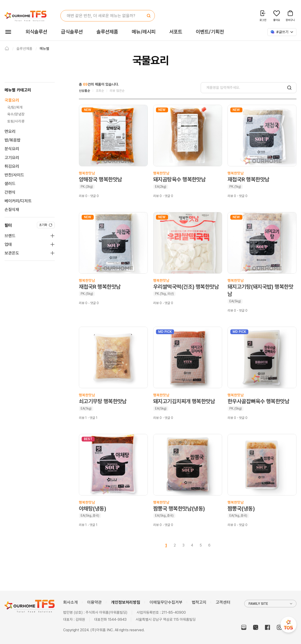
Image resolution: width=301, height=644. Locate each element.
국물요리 (12, 100)
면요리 (10, 131)
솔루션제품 (107, 32)
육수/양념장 (16, 114)
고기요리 (12, 158)
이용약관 (94, 602)
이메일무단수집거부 (166, 602)
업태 (8, 244)
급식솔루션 (72, 32)
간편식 (10, 192)
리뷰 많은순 (117, 91)
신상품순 (84, 91)
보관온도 (12, 253)
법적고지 (199, 602)
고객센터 (223, 602)
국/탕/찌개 (15, 107)
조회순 (100, 91)
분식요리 (12, 149)
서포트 (176, 32)
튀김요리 (12, 166)
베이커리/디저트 (18, 201)
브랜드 (10, 236)
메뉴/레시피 (144, 32)
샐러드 (10, 183)
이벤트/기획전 (210, 32)
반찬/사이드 (14, 175)
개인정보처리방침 (126, 602)
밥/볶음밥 (13, 140)
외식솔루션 (36, 32)
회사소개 (70, 602)
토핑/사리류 (16, 121)
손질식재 (12, 209)
